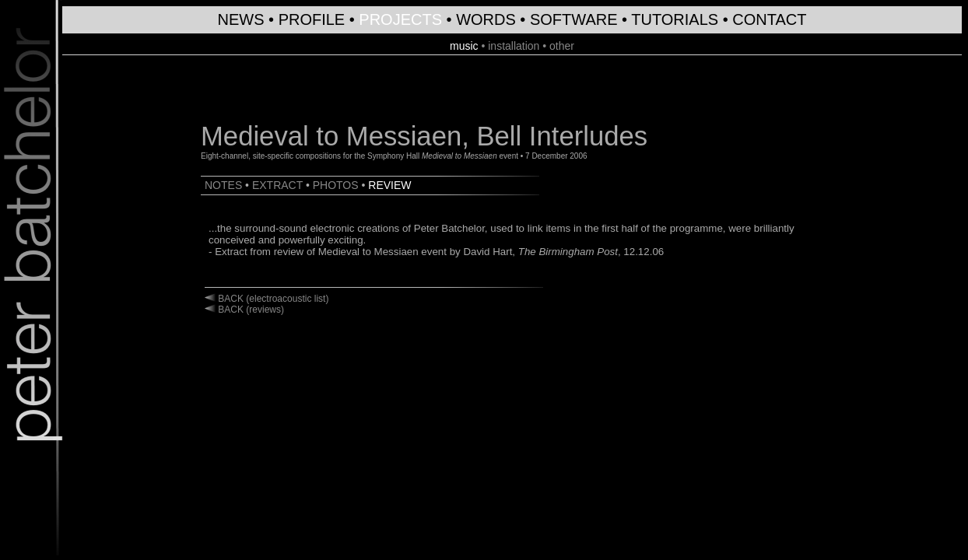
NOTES (223, 185)
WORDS (486, 19)
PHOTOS (336, 185)
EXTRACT (277, 185)
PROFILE (312, 19)
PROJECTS (400, 19)
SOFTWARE (574, 19)
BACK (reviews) (250, 310)
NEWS (241, 19)
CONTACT (769, 19)
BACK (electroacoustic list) (272, 299)
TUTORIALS (675, 19)
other (562, 46)
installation (514, 46)
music (464, 46)
